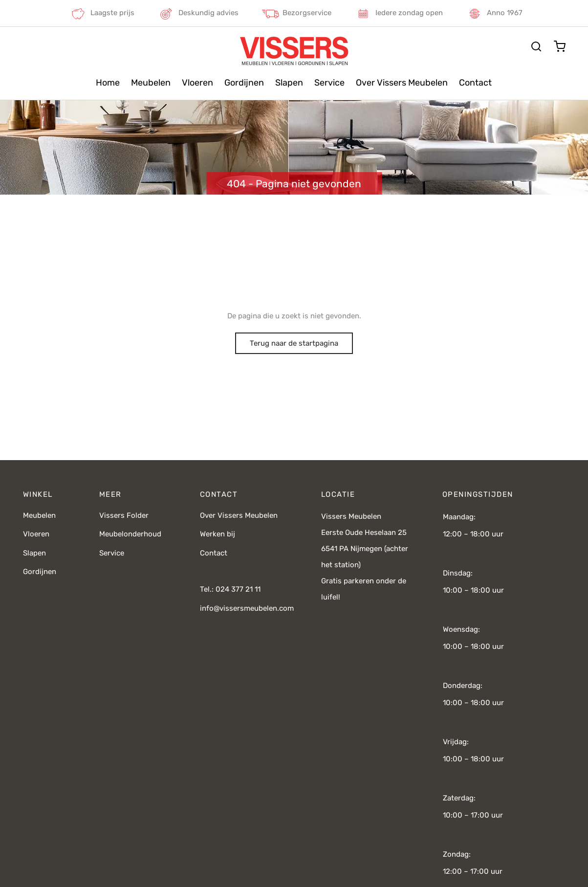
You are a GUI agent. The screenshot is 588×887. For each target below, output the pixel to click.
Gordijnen (244, 83)
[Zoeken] (536, 46)
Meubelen (151, 83)
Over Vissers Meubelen (402, 83)
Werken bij (218, 534)
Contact (475, 83)
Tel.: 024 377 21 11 (230, 589)
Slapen (289, 83)
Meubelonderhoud (130, 534)
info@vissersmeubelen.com (247, 608)
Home (108, 83)
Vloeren (197, 83)
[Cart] (560, 46)
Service (329, 83)
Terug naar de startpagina (294, 343)
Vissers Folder (124, 515)
